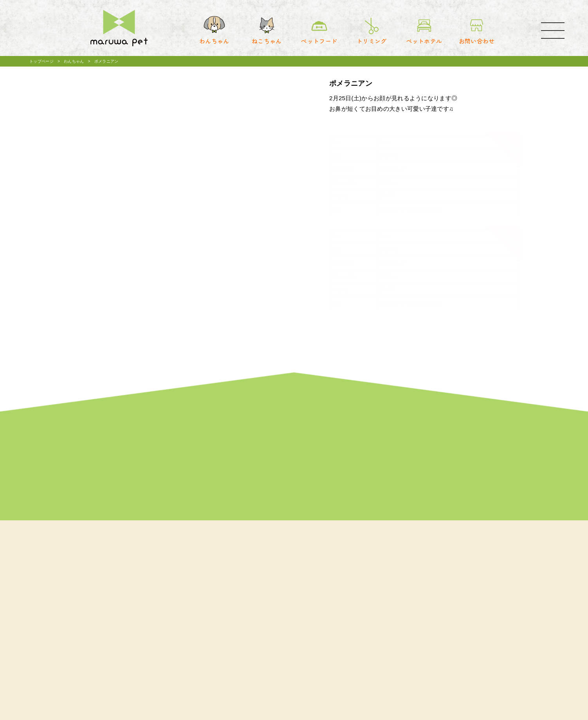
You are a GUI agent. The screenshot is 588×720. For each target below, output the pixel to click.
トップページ (41, 61)
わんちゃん (74, 61)
